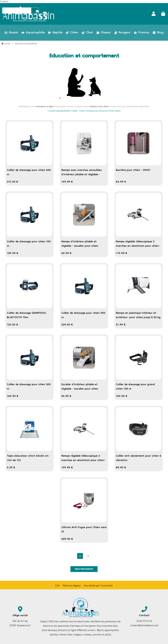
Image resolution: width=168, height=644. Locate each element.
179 (122, 253)
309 (67, 539)
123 (12, 325)
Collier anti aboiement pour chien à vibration (138, 458)
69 (66, 253)
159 (13, 253)
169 (13, 396)
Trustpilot (4, 1)
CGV (58, 586)
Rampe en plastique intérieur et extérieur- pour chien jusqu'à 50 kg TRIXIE (138, 318)
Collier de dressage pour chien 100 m (29, 244)
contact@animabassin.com (144, 625)
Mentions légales (72, 586)
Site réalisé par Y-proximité (98, 586)
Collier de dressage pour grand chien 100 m (135, 387)
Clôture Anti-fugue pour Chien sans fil (84, 530)
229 (67, 325)
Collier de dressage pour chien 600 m (29, 172)
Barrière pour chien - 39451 (133, 170)
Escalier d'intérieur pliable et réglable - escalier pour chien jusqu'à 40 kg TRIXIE (80, 389)
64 (121, 182)
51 (121, 325)
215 (12, 182)
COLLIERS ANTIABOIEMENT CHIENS (63, 111)
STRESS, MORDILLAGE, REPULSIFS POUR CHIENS (100, 111)
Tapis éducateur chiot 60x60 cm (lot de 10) (28, 458)
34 (66, 396)
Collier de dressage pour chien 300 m (29, 387)
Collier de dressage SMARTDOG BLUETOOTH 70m (27, 315)
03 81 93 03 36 (144, 621)
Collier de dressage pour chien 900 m (83, 315)
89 (121, 468)
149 (67, 182)
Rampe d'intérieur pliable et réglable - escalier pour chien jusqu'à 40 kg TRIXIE (80, 246)
